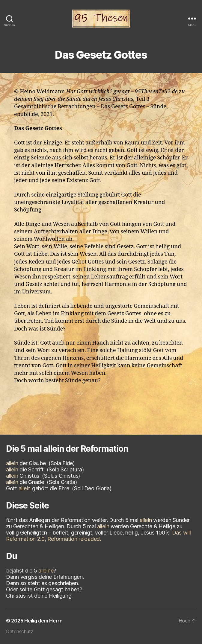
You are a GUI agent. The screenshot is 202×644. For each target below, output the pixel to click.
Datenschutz (20, 631)
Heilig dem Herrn (43, 621)
